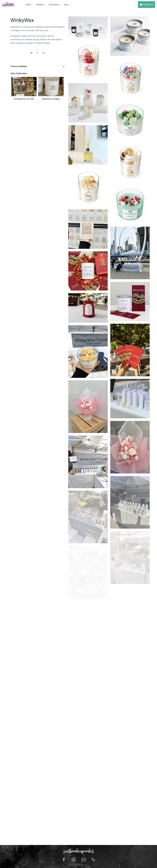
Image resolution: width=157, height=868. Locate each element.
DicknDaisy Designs (51, 99)
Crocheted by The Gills (24, 99)
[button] (14, 92)
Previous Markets (37, 66)
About (29, 5)
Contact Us (146, 5)
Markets (41, 5)
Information (55, 5)
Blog (67, 5)
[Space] (12, 5)
